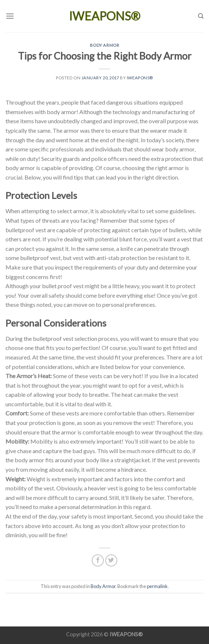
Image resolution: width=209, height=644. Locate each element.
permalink (157, 586)
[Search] (201, 16)
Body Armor (105, 45)
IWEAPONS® (105, 16)
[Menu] (10, 16)
